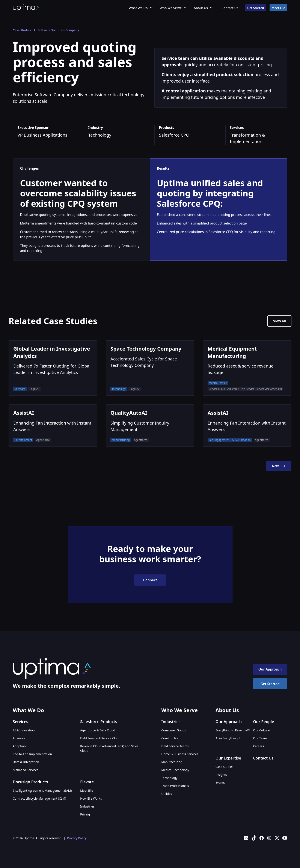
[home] (26, 8)
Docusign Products (30, 782)
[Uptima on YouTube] (285, 838)
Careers (258, 746)
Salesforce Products (99, 722)
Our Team (260, 738)
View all (279, 321)
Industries (87, 806)
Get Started (256, 8)
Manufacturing (172, 762)
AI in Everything (228, 738)
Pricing (85, 814)
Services (21, 722)
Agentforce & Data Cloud (98, 730)
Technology (169, 778)
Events (220, 783)
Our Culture (261, 730)
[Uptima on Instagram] (269, 838)
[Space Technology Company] (150, 368)
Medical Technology (175, 770)
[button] (141, 8)
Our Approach (270, 669)
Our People (264, 722)
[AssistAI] (53, 426)
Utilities (167, 794)
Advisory (19, 738)
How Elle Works (91, 798)
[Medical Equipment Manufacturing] (247, 368)
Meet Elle (278, 8)
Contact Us (230, 8)
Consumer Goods (173, 730)
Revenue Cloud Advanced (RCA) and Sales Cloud (109, 748)
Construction (170, 738)
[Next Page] (279, 466)
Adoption (19, 746)
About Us (201, 8)
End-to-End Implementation (32, 754)
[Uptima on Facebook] (262, 838)
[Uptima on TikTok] (254, 838)
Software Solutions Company (58, 30)
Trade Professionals (175, 786)
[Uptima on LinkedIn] (246, 838)
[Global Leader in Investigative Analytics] (53, 368)
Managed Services (26, 770)
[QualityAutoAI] (150, 426)
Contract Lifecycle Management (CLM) (39, 798)
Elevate (87, 782)
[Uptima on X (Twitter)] (277, 838)
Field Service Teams (175, 746)
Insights (221, 775)
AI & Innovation (24, 730)
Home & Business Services (180, 754)
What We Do (138, 8)
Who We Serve (171, 8)
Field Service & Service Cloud (100, 738)
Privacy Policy (77, 838)
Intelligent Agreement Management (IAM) (42, 790)
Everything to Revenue (233, 730)
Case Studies (22, 30)
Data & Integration (26, 762)
